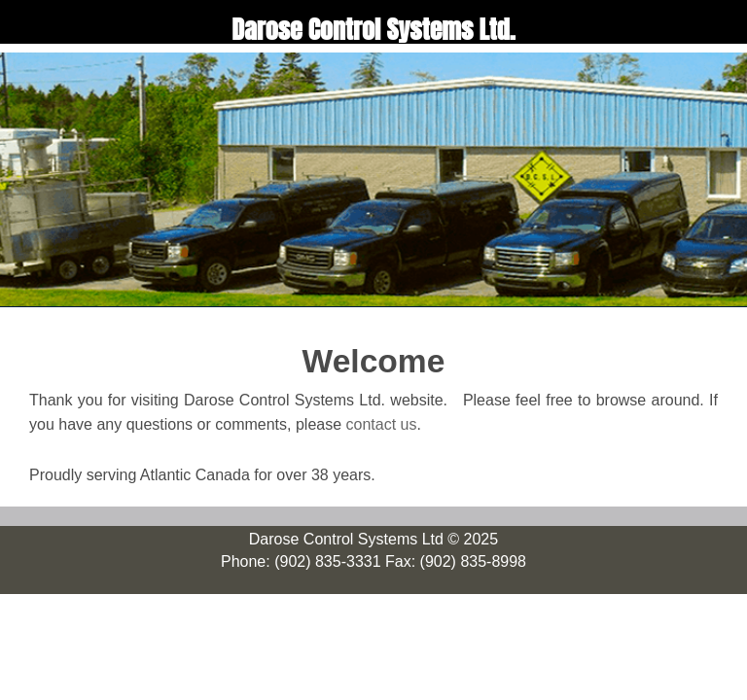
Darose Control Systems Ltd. (373, 29)
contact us (382, 424)
